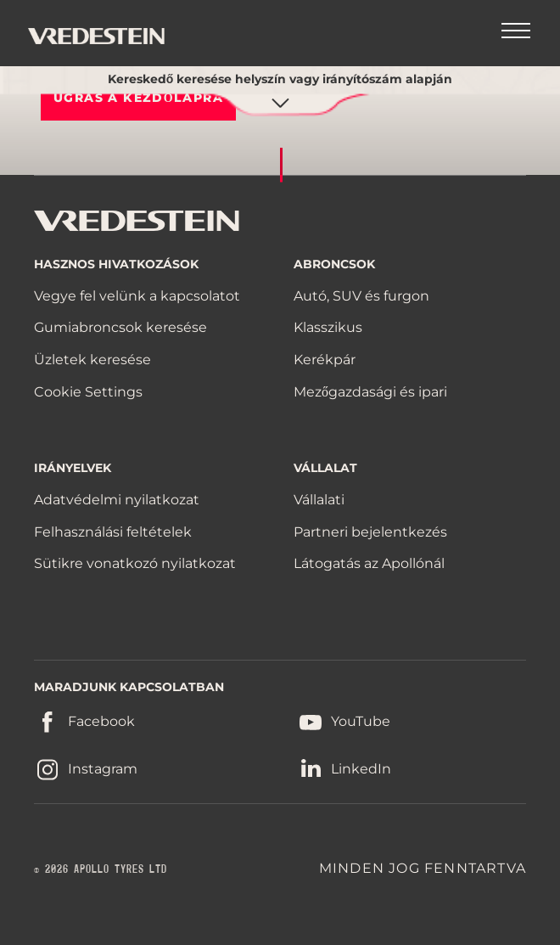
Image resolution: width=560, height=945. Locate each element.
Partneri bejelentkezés (370, 532)
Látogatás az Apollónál (369, 563)
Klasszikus (328, 327)
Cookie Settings (88, 392)
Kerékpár (325, 360)
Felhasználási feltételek (113, 532)
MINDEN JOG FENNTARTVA (423, 868)
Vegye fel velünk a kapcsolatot (137, 296)
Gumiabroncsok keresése (120, 327)
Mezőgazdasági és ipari (370, 392)
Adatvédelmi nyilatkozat (117, 500)
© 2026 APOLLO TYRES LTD (101, 869)
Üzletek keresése (92, 360)
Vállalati (319, 500)
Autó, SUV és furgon (361, 296)
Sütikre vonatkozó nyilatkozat (135, 563)
